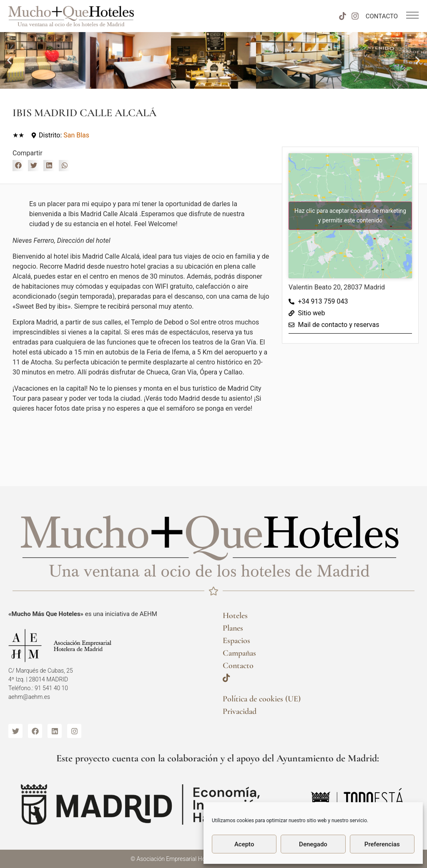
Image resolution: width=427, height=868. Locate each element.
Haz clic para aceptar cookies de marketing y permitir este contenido (350, 216)
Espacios (236, 641)
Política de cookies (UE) (262, 699)
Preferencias (382, 844)
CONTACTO (382, 16)
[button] (9, 61)
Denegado (313, 844)
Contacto (238, 666)
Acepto (244, 844)
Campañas (239, 653)
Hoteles (235, 616)
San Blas (76, 135)
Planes (233, 628)
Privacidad (240, 711)
